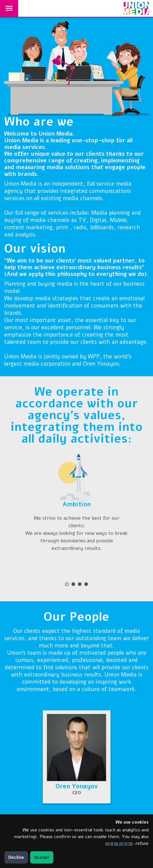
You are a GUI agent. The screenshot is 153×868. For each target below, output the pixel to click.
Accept (42, 857)
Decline (16, 857)
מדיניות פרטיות (119, 843)
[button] (77, 757)
